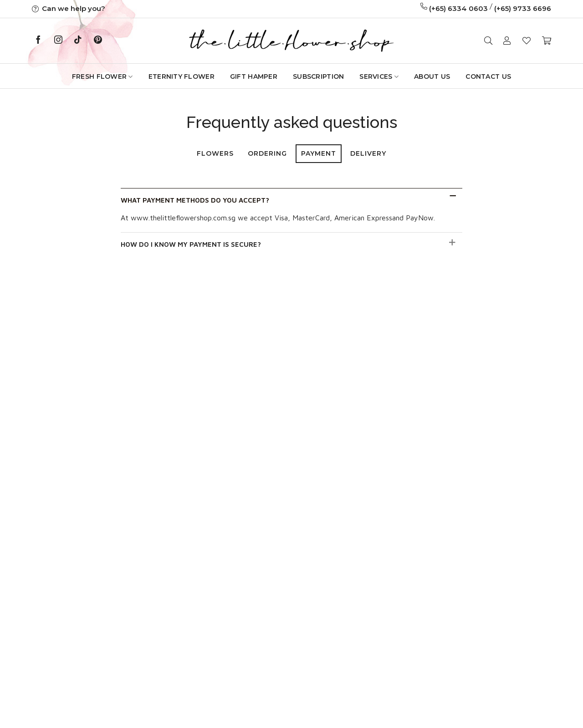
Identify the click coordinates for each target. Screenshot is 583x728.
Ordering (267, 153)
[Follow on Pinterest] (98, 41)
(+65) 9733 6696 (523, 8)
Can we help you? (69, 8)
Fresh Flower (102, 77)
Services (379, 77)
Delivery (368, 153)
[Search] (488, 41)
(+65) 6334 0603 (458, 8)
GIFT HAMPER (254, 76)
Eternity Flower (182, 76)
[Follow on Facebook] (38, 41)
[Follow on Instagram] (58, 41)
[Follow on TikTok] (78, 41)
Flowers (215, 153)
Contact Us (488, 76)
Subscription (318, 76)
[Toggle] (453, 196)
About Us (432, 76)
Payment (319, 153)
